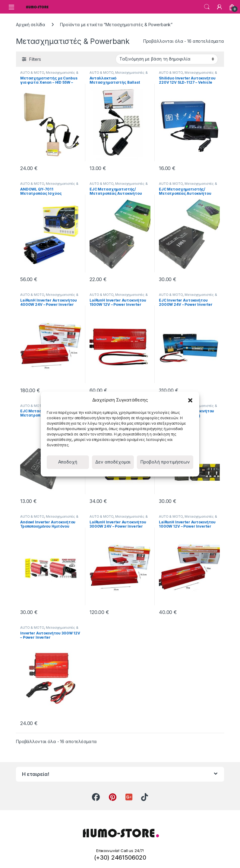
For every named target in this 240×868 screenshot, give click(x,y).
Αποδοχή (68, 462)
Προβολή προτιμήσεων (165, 462)
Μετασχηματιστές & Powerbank (49, 74)
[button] (190, 400)
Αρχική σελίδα (31, 25)
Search (207, 7)
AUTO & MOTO (32, 73)
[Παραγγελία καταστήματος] (167, 59)
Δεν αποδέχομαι (113, 462)
